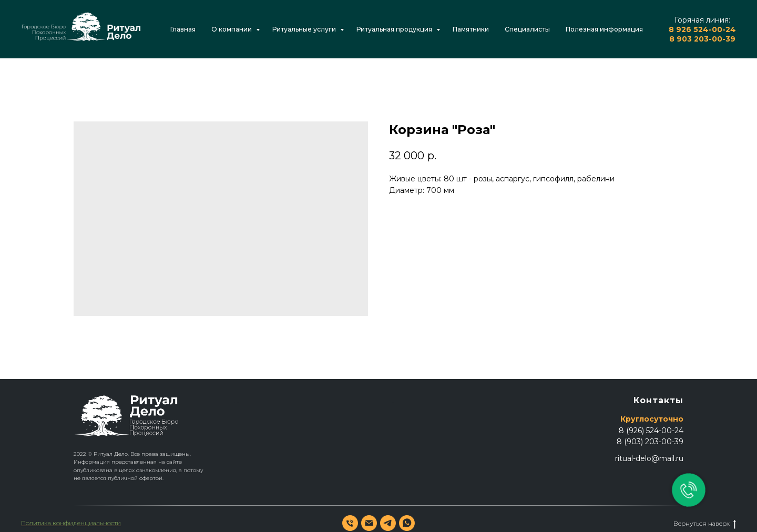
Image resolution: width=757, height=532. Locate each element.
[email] (369, 523)
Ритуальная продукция (395, 29)
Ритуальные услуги (305, 29)
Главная (183, 29)
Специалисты (527, 29)
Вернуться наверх (705, 524)
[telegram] (388, 523)
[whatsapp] (407, 523)
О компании (232, 29)
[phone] (350, 523)
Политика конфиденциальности (71, 523)
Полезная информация (604, 29)
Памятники (471, 29)
